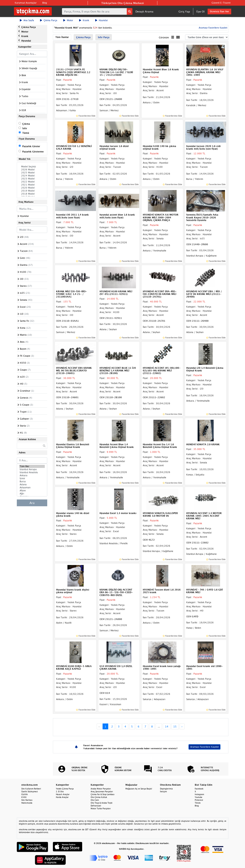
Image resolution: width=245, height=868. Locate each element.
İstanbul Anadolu (32, 472)
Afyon (32, 491)
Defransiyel (96, 806)
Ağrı (32, 494)
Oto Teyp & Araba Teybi (102, 803)
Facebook (199, 789)
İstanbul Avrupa (32, 469)
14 (167, 726)
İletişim (163, 791)
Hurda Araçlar (62, 797)
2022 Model (32, 182)
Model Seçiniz (32, 167)
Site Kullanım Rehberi (31, 789)
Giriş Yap (184, 11)
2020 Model (32, 188)
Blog (45, 3)
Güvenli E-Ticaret (221, 3)
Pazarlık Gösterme (33, 152)
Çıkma (26, 124)
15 (175, 726)
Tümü (26, 133)
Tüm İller (32, 466)
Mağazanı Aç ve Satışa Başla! (139, 789)
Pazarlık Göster (31, 146)
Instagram (199, 794)
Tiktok (198, 803)
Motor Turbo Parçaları (101, 808)
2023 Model (32, 179)
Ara (32, 503)
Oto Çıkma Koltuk (99, 797)
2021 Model (32, 185)
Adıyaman (32, 488)
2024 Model (32, 176)
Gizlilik (25, 794)
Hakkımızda (27, 803)
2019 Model (32, 191)
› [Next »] (182, 726)
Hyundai (101, 20)
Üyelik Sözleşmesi (30, 791)
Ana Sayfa (27, 20)
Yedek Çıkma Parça (65, 789)
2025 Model (32, 173)
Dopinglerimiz (166, 789)
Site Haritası (27, 800)
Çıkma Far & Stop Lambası (103, 794)
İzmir (32, 478)
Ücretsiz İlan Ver (219, 11)
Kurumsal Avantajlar (26, 3)
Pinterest (199, 800)
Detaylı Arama (144, 11)
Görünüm (164, 37)
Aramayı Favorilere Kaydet (213, 28)
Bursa (32, 482)
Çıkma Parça (49, 20)
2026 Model (32, 170)
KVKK (24, 797)
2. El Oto (60, 791)
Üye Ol (200, 11)
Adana (32, 485)
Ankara (32, 475)
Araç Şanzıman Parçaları (102, 791)
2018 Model (32, 194)
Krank (84, 20)
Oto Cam (95, 800)
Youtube (199, 797)
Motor (68, 20)
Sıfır (25, 128)
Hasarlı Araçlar (63, 794)
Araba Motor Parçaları (101, 789)
